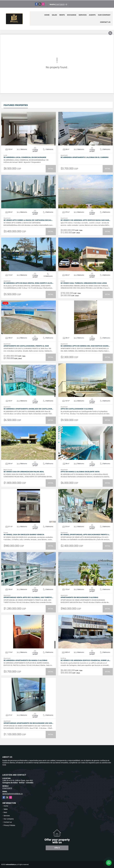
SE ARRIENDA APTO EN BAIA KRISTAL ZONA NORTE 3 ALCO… (28, 283)
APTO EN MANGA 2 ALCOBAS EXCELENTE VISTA (80, 472)
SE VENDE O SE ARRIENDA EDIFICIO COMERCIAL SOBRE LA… (86, 660)
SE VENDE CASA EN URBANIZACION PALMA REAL (24, 472)
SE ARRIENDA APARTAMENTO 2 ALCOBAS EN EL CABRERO (85, 157)
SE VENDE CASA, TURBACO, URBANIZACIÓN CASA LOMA (84, 283)
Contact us (105, 22)
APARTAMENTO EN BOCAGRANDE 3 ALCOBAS (79, 597)
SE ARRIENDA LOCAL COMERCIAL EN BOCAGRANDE (25, 157)
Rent (5, 812)
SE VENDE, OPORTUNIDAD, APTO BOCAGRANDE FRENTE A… (85, 535)
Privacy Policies (9, 825)
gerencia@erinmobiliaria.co (13, 794)
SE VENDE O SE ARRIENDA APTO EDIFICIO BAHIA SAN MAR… (85, 220)
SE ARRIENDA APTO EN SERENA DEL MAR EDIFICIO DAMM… (85, 346)
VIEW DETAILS (29, 129)
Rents (62, 15)
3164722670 (60, 4)
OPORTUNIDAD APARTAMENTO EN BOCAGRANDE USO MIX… (28, 723)
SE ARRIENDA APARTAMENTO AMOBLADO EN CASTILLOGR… (28, 409)
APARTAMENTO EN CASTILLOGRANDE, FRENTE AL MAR (26, 346)
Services (83, 15)
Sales (54, 15)
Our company (104, 15)
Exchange (72, 15)
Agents (92, 15)
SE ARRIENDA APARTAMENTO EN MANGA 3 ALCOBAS (25, 660)
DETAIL (51, 169)
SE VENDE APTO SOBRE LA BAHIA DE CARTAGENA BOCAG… (28, 220)
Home (47, 15)
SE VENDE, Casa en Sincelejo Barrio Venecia (24, 535)
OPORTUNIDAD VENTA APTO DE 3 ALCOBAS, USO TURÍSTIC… (28, 597)
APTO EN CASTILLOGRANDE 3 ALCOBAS (77, 409)
